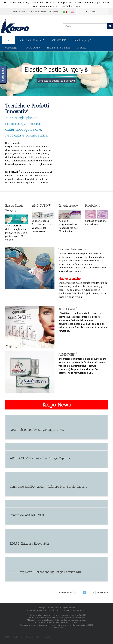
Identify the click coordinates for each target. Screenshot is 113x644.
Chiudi (77, 6)
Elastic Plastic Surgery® (31, 40)
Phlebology (11, 48)
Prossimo (101, 592)
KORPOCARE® (32, 48)
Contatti (30, 637)
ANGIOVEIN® (59, 40)
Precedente (67, 592)
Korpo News (56, 405)
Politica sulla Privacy (14, 637)
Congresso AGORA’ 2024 (27, 515)
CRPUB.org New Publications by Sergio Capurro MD (45, 572)
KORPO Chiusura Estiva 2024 (30, 544)
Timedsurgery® (82, 40)
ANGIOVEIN (68, 354)
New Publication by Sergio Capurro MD (37, 430)
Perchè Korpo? (19, 12)
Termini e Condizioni (45, 637)
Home (8, 40)
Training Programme (59, 48)
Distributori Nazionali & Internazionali (44, 12)
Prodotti (82, 48)
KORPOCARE (68, 309)
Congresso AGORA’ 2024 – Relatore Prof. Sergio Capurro (49, 487)
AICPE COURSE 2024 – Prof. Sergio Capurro (40, 458)
